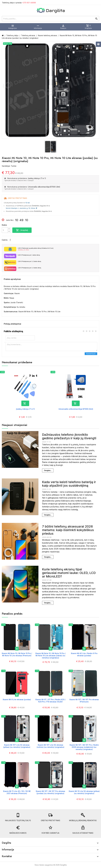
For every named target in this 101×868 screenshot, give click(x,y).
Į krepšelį (22, 230)
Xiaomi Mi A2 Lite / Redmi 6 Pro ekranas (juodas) (84, 654)
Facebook (10, 240)
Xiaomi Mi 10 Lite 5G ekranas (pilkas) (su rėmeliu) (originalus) (84, 792)
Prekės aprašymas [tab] (12, 279)
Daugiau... (48, 470)
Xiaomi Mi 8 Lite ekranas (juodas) (17, 699)
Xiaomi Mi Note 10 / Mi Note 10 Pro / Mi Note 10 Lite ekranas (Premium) (17, 654)
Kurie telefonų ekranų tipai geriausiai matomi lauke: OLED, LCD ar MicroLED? (69, 573)
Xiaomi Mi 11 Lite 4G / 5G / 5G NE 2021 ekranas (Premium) (17, 792)
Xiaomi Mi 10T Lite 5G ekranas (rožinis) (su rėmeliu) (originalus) (50, 746)
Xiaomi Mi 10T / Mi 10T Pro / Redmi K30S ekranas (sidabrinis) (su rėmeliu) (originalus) (84, 747)
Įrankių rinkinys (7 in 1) (37, 178)
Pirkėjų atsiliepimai (12, 324)
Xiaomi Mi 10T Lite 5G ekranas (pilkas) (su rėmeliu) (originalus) (17, 746)
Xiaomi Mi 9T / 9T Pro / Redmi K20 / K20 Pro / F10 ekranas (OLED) (50, 701)
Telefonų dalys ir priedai (19, 3)
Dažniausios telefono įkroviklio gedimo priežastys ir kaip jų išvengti (69, 436)
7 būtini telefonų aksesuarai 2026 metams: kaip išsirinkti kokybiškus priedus (68, 530)
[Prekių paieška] (50, 19)
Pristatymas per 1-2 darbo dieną (29, 261)
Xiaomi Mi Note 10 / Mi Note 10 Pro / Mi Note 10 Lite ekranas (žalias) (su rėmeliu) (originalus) (50, 656)
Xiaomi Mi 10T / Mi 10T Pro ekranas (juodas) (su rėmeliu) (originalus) (50, 792)
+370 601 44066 (29, 3)
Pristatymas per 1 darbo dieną (29, 255)
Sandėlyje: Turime (9, 166)
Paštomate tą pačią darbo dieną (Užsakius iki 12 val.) (58, 249)
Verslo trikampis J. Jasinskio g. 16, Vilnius (21, 208)
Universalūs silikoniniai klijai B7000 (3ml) (44, 187)
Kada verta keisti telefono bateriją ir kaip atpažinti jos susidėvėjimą (69, 484)
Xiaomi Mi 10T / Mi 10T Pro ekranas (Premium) (84, 701)
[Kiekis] (5, 230)
